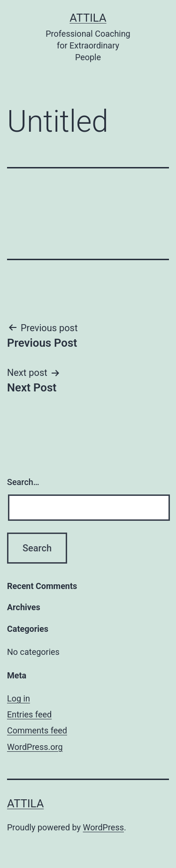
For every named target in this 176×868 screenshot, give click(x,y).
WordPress (103, 827)
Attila (88, 18)
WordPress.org (35, 747)
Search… (23, 482)
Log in (19, 698)
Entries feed (29, 714)
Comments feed (37, 730)
